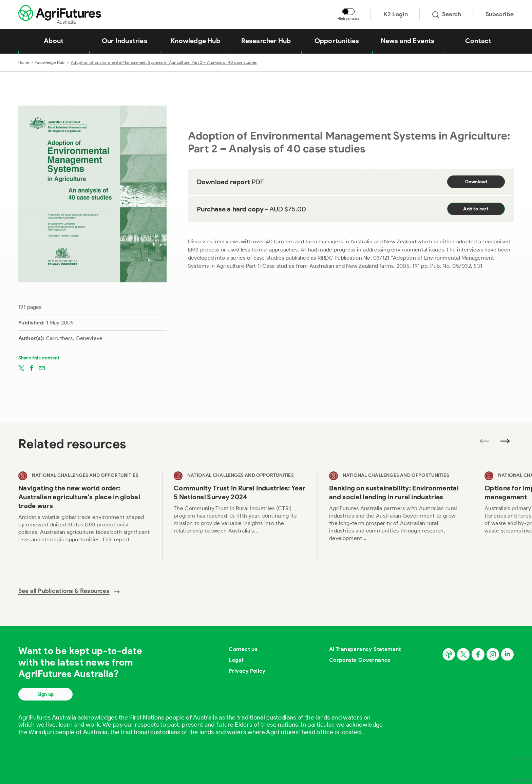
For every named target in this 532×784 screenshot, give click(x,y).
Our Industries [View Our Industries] (125, 41)
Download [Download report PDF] (476, 182)
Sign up (45, 694)
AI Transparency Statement (365, 649)
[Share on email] (42, 368)
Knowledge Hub (50, 62)
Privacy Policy (247, 671)
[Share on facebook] (32, 368)
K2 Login (396, 14)
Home (24, 62)
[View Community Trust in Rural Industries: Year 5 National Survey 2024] (240, 516)
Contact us (243, 649)
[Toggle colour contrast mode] (348, 12)
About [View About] (54, 41)
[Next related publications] (505, 443)
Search (447, 14)
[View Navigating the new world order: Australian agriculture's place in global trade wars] (84, 516)
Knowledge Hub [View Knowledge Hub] (195, 41)
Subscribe (500, 14)
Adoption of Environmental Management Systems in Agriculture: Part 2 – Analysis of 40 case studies (164, 62)
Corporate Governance (360, 660)
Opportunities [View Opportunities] (337, 41)
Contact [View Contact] (478, 41)
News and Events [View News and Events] (408, 41)
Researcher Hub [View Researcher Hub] (266, 41)
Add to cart (476, 209)
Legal (236, 660)
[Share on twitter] (21, 368)
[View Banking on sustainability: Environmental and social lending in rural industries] (395, 516)
